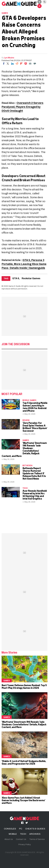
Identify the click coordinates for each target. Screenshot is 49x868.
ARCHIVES (35, 834)
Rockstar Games (31, 278)
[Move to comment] (35, 64)
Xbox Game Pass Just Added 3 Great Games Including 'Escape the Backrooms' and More (23, 800)
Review (26, 420)
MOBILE (13, 834)
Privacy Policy (25, 844)
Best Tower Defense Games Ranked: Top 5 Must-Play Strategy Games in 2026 (24, 686)
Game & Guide (15, 286)
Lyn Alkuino (9, 58)
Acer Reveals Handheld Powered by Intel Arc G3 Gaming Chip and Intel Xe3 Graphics (35, 495)
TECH (25, 488)
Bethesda (27, 465)
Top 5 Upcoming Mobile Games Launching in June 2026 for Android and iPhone (35, 407)
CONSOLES (10, 829)
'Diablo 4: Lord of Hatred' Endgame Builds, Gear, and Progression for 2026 (24, 762)
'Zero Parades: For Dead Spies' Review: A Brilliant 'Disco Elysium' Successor (35, 427)
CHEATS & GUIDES (35, 829)
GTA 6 (16, 278)
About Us (9, 839)
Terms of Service (37, 839)
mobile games (29, 400)
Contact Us (21, 839)
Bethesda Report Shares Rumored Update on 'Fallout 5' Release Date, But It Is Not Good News (34, 473)
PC (21, 829)
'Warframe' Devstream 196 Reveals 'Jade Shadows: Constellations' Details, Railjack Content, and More (24, 449)
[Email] (30, 64)
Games (5, 13)
